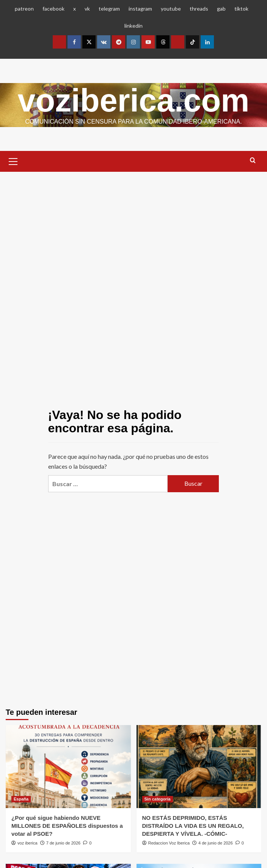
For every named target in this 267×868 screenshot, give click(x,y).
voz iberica (27, 843)
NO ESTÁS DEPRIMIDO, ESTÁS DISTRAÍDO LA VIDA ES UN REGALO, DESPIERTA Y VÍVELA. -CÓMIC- (193, 826)
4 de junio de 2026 (216, 843)
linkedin (133, 26)
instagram (140, 9)
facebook (53, 9)
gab (221, 9)
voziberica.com (134, 100)
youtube (171, 9)
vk (87, 9)
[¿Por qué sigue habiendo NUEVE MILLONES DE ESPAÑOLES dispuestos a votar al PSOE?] (68, 766)
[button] (13, 160)
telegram (109, 9)
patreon (24, 9)
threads (199, 9)
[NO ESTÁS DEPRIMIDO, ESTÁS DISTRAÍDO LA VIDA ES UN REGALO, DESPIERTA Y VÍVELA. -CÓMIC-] (199, 766)
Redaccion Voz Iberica (169, 843)
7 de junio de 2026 (64, 843)
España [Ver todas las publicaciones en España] (21, 799)
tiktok (241, 9)
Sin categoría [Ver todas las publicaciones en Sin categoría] (158, 799)
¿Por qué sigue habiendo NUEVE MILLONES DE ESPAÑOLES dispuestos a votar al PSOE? (67, 826)
